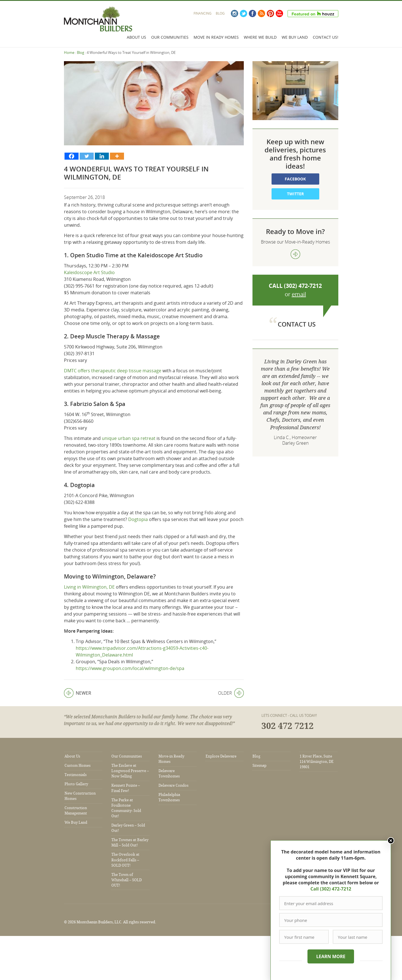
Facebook (252, 13)
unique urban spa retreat (129, 438)
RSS (261, 13)
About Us (136, 37)
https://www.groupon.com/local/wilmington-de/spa (130, 668)
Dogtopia (138, 519)
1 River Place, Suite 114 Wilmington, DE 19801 (317, 762)
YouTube (279, 13)
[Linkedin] (102, 156)
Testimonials (76, 775)
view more (295, 254)
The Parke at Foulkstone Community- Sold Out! (126, 808)
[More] (117, 156)
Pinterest (270, 13)
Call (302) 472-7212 (330, 889)
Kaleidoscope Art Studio (89, 272)
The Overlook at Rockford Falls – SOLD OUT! (125, 860)
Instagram (235, 13)
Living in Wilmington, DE (89, 587)
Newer (78, 693)
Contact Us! (326, 37)
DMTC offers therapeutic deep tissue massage (113, 371)
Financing (203, 13)
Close (390, 841)
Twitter (244, 13)
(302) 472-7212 (303, 286)
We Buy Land (295, 37)
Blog (220, 13)
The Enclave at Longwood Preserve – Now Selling (130, 771)
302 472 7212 (288, 726)
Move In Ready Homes (216, 37)
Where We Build (260, 37)
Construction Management (76, 811)
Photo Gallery (76, 784)
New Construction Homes (80, 796)
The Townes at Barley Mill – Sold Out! (130, 843)
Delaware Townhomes (169, 774)
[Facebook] (72, 156)
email (299, 294)
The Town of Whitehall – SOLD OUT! (127, 880)
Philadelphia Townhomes (169, 797)
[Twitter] (87, 156)
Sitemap (259, 766)
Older (231, 693)
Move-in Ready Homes (171, 759)
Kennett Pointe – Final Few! (126, 788)
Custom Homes (78, 766)
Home (69, 52)
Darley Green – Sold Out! (128, 828)
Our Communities (170, 37)
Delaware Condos (174, 785)
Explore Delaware (221, 756)
